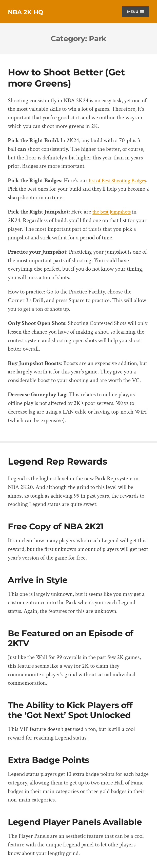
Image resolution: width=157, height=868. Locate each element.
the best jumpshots (114, 212)
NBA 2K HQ (28, 12)
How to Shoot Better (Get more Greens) (67, 78)
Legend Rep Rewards (58, 461)
